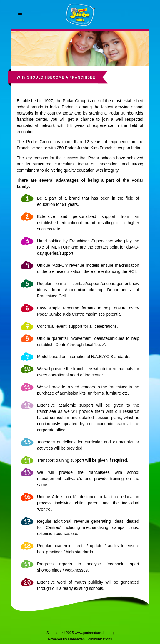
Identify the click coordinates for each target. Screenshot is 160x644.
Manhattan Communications (90, 639)
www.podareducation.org (94, 633)
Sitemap (53, 633)
